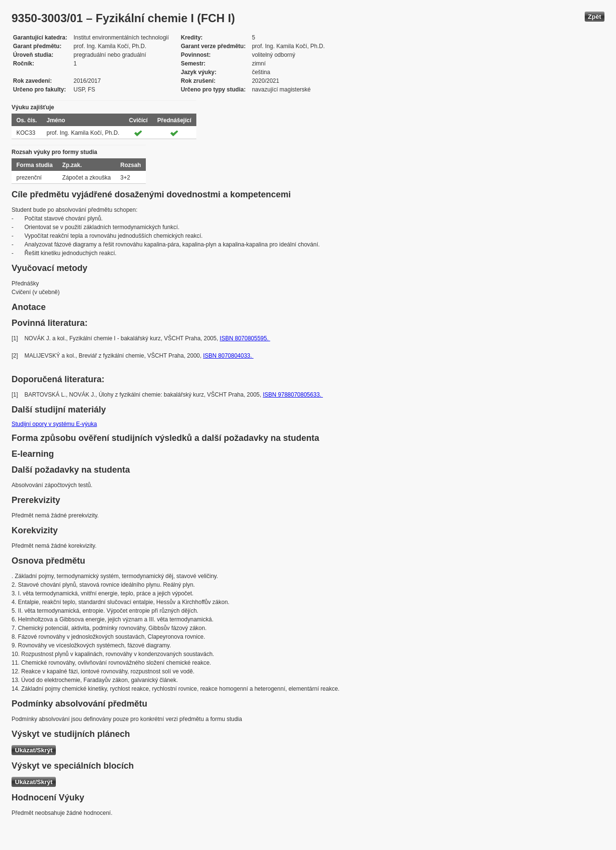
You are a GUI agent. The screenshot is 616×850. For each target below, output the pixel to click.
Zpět (595, 17)
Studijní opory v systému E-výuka (54, 424)
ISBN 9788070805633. (293, 395)
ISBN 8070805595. (245, 338)
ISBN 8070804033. (228, 356)
